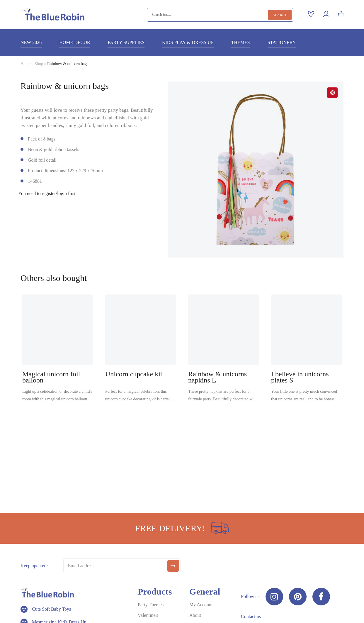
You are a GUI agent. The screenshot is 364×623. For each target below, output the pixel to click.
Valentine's (148, 615)
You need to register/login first (47, 194)
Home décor (75, 42)
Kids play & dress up (188, 42)
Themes (241, 42)
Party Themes (151, 605)
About (195, 615)
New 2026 (31, 42)
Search (280, 15)
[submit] (173, 566)
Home (25, 64)
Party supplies (126, 42)
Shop (39, 64)
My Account (201, 605)
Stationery (282, 42)
